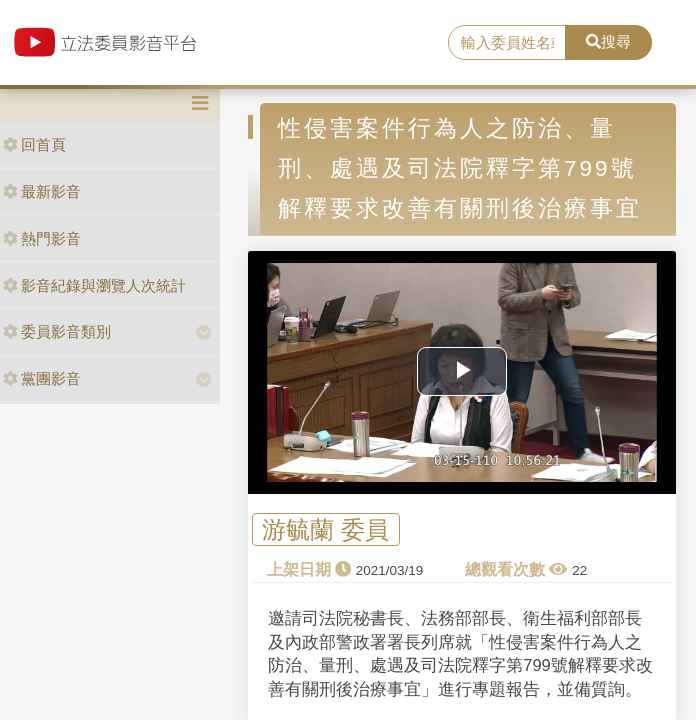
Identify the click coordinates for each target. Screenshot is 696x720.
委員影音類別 (57, 331)
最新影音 (42, 191)
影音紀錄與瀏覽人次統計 (94, 285)
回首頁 (34, 144)
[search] (507, 43)
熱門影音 (42, 238)
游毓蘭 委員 (325, 529)
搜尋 (608, 41)
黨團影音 (42, 378)
